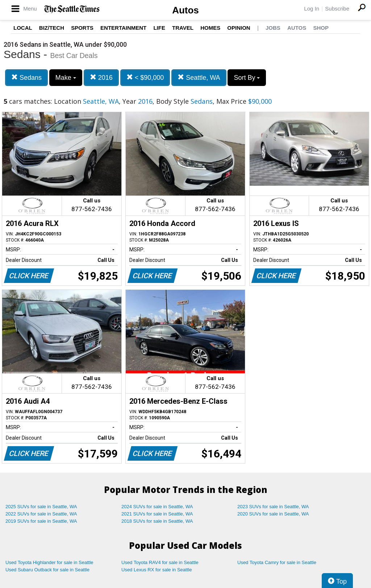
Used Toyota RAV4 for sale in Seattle (160, 562)
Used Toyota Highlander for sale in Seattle (49, 562)
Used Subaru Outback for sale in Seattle (47, 570)
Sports (82, 28)
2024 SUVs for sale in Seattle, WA (157, 507)
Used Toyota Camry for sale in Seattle (277, 562)
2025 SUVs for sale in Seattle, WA (41, 507)
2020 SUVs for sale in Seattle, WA (273, 514)
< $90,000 (145, 77)
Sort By (247, 78)
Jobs (273, 28)
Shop (321, 28)
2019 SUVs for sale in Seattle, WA (41, 521)
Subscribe (337, 9)
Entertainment (123, 28)
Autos (185, 10)
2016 (101, 77)
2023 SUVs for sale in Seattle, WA (273, 507)
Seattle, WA (199, 77)
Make (66, 78)
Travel (183, 28)
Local (23, 28)
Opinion (239, 28)
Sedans (26, 77)
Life (159, 28)
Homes (210, 28)
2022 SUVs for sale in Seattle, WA (41, 514)
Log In (312, 9)
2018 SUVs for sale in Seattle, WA (157, 521)
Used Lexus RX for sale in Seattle (157, 570)
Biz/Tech (52, 28)
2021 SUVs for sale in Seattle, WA (157, 514)
